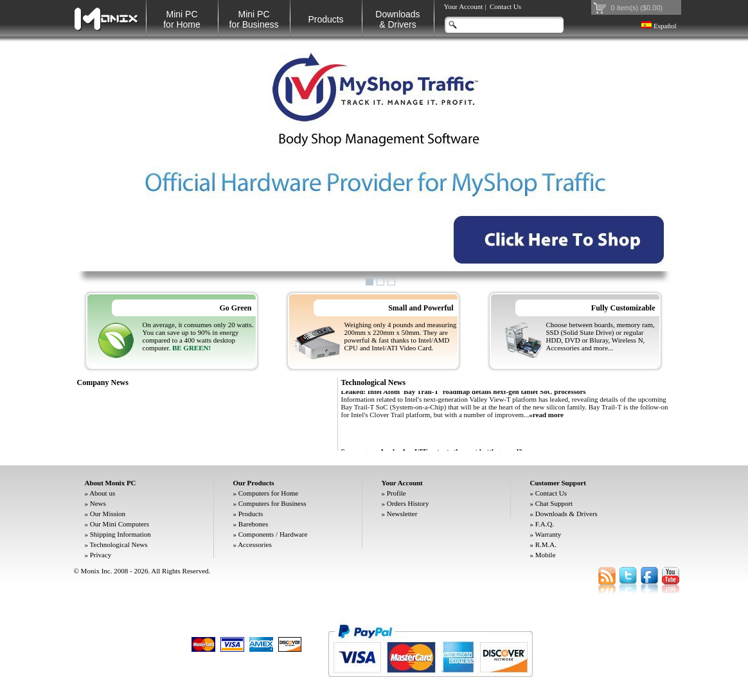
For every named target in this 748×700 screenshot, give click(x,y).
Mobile (546, 555)
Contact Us (505, 6)
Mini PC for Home (182, 19)
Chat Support (554, 503)
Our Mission (108, 514)
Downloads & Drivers (566, 514)
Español (659, 26)
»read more (546, 418)
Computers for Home (268, 493)
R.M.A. (546, 544)
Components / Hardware (273, 534)
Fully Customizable (623, 308)
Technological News (374, 382)
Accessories (255, 544)
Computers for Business (272, 503)
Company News (103, 382)
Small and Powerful (421, 308)
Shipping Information (120, 534)
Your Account (464, 6)
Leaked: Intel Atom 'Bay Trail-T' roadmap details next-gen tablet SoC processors (464, 395)
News (98, 503)
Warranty (548, 534)
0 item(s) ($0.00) (637, 8)
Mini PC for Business (254, 19)
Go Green (235, 308)
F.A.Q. (545, 524)
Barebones (253, 524)
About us (102, 493)
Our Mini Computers (120, 524)
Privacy (101, 555)
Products (325, 19)
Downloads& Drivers (397, 19)
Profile (396, 493)
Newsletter (402, 514)
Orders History (408, 503)
